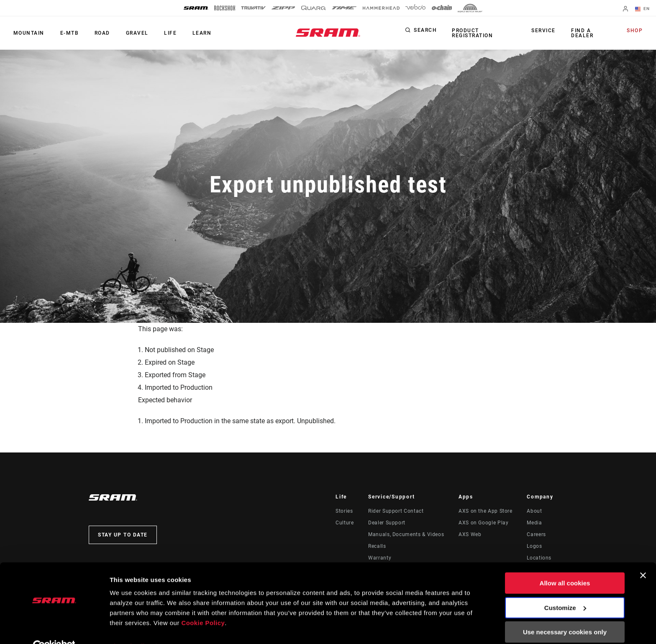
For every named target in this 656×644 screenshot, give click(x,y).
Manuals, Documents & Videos (406, 534)
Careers (536, 534)
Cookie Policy (204, 604)
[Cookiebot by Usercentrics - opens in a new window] (54, 628)
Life (164, 33)
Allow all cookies (565, 565)
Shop (635, 31)
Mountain (28, 33)
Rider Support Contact (396, 511)
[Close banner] (643, 557)
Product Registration (471, 33)
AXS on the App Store (486, 511)
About (534, 511)
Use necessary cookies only (565, 614)
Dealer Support (387, 523)
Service (545, 31)
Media (534, 523)
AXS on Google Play (484, 523)
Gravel (132, 33)
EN (643, 9)
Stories (344, 511)
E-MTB (67, 33)
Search (425, 31)
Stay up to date (123, 535)
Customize (565, 589)
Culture (345, 523)
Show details (129, 627)
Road (99, 33)
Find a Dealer (582, 33)
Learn (194, 33)
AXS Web (470, 534)
